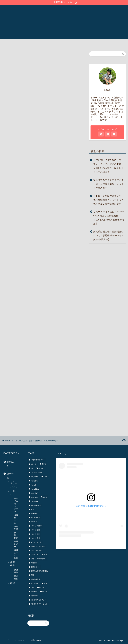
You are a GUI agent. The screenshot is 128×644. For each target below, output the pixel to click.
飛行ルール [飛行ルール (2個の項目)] (35, 596)
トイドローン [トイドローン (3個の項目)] (35, 518)
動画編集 (16, 577)
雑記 (13, 583)
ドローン (14, 492)
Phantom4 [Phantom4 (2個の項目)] (34, 502)
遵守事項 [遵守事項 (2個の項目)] (34, 592)
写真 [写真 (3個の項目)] (46, 555)
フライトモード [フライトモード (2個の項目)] (36, 542)
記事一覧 (64, 43)
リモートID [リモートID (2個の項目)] (35, 555)
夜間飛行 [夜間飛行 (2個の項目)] (34, 563)
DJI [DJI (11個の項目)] (32, 469)
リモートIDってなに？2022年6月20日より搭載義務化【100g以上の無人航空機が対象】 (109, 218)
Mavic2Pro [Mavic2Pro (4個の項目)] (34, 481)
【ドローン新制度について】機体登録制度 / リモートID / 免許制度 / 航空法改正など (108, 200)
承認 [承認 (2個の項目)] (32, 575)
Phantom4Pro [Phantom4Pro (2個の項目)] (36, 506)
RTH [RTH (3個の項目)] (32, 510)
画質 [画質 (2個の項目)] (45, 583)
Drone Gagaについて (39, 43)
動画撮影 (16, 571)
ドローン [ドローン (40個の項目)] (34, 522)
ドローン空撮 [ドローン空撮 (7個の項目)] (35, 530)
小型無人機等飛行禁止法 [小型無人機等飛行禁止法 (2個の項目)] (39, 571)
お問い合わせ (36, 640)
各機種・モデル (16, 519)
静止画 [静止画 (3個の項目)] (45, 592)
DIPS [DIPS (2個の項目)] (44, 464)
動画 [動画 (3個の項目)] (32, 559)
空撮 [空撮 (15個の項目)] (32, 588)
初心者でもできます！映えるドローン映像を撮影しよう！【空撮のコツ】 (108, 184)
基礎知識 (16, 528)
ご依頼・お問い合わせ (90, 43)
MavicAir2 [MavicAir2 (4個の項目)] (34, 493)
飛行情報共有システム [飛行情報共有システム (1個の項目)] (38, 600)
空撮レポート (16, 544)
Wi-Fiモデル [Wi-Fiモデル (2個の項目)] (35, 514)
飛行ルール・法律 (16, 554)
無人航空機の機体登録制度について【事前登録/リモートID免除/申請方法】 (109, 236)
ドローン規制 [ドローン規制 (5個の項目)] (35, 534)
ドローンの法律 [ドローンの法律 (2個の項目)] (36, 526)
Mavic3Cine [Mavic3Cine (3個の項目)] (35, 489)
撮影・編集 (14, 564)
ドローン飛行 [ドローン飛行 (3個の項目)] (35, 538)
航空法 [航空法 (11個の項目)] (42, 588)
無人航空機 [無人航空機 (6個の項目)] (35, 583)
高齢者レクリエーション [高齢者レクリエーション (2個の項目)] (39, 604)
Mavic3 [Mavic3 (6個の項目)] (33, 485)
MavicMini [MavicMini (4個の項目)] (34, 497)
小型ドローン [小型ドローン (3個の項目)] (35, 567)
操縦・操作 (16, 535)
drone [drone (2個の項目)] (41, 469)
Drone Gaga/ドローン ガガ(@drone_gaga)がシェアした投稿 (91, 543)
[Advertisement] (43, 148)
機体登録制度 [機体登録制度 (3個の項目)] (35, 579)
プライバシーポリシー (16, 640)
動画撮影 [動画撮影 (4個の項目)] (42, 559)
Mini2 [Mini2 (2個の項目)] (45, 497)
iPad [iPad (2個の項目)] (45, 477)
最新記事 (10, 464)
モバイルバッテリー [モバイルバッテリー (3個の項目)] (38, 546)
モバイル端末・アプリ (16, 505)
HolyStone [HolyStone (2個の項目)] (34, 477)
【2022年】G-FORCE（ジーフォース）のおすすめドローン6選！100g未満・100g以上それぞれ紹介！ (109, 166)
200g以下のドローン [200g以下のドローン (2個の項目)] (38, 460)
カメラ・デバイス (14, 484)
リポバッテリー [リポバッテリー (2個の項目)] (36, 551)
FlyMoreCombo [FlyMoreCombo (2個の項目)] (36, 473)
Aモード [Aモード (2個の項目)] (34, 464)
